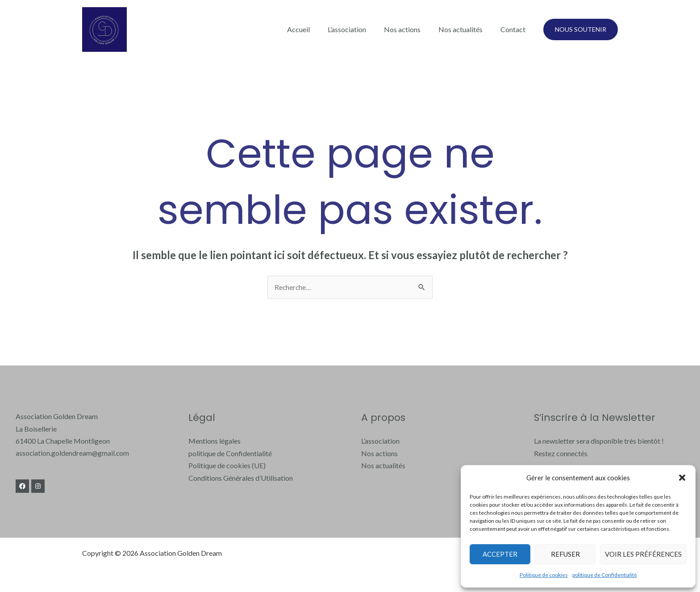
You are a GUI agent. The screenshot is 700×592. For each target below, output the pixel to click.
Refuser (565, 554)
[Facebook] (22, 487)
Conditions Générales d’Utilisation (241, 478)
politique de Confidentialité (605, 575)
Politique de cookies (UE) (227, 466)
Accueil (315, 29)
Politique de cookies (544, 575)
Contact (515, 29)
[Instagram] (41, 487)
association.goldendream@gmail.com (73, 453)
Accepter (500, 554)
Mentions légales (215, 441)
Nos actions (411, 29)
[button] (682, 478)
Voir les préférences (643, 554)
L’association (359, 29)
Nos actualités (466, 29)
